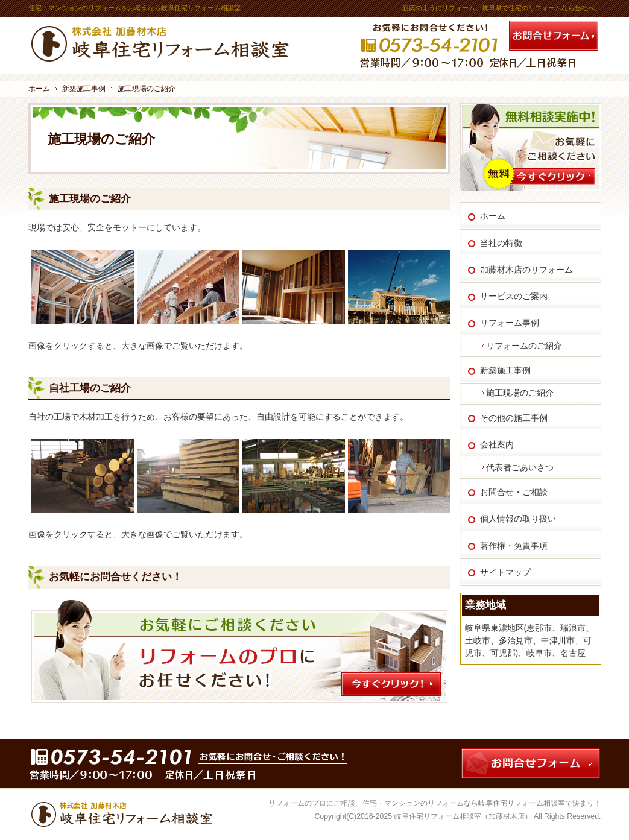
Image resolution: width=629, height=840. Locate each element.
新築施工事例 (505, 370)
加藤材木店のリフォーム (526, 270)
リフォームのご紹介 (524, 346)
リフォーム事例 (510, 323)
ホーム (493, 216)
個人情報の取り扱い (518, 519)
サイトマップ (505, 572)
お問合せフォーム (554, 36)
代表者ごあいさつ (520, 467)
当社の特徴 (501, 243)
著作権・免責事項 (514, 546)
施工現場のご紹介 (90, 199)
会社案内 (497, 444)
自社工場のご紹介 (90, 388)
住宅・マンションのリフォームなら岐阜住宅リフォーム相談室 (464, 803)
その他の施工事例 (514, 418)
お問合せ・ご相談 (514, 492)
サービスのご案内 (514, 296)
